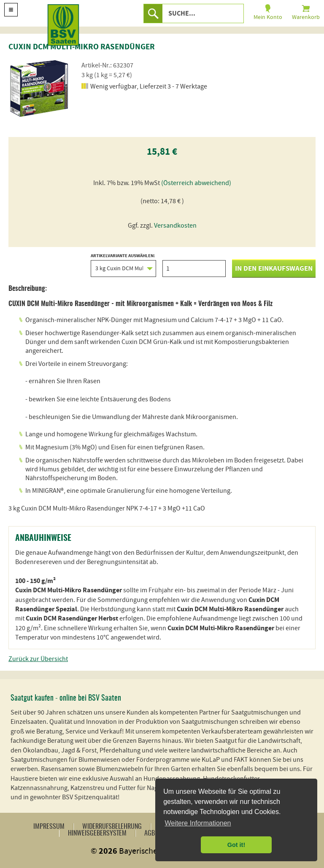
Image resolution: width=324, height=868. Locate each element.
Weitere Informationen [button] (198, 823)
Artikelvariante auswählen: (123, 265)
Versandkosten (175, 226)
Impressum (49, 827)
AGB (150, 833)
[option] (40, 89)
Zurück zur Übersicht (38, 659)
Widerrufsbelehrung (112, 827)
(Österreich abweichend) (196, 183)
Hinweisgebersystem (97, 833)
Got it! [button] (236, 845)
